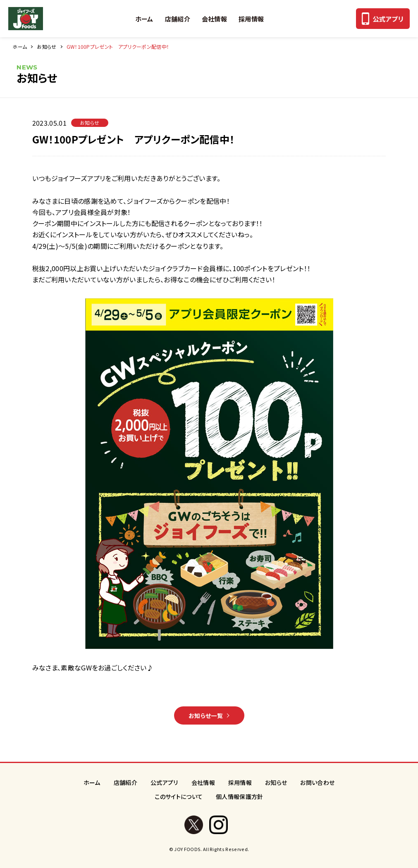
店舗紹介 (178, 19)
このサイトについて (179, 796)
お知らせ (47, 46)
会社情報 (214, 19)
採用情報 (251, 19)
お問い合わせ (317, 782)
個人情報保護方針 (240, 796)
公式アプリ (164, 782)
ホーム (144, 19)
